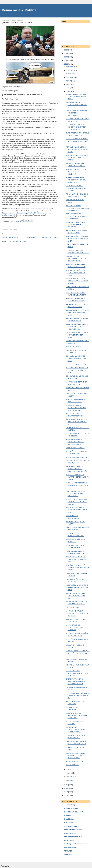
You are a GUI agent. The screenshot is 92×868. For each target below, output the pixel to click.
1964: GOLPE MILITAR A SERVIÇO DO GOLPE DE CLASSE (76, 188)
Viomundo (68, 855)
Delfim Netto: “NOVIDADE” (75, 448)
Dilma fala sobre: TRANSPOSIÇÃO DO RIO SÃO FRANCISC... (76, 730)
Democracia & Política (19, 10)
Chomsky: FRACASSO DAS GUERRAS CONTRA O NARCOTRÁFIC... (76, 755)
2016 (66, 50)
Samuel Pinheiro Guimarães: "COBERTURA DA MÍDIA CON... (76, 596)
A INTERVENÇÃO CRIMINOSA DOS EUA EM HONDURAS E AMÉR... (77, 239)
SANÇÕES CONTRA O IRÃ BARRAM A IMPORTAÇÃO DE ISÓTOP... (77, 568)
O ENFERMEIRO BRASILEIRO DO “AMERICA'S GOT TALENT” (77, 335)
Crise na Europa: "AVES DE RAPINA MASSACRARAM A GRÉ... (77, 358)
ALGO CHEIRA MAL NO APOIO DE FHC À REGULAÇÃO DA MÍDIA (77, 587)
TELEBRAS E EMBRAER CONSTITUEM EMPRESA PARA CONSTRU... (76, 127)
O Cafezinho (69, 840)
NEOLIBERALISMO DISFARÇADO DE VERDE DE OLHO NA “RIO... (77, 673)
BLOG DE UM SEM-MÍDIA (74, 812)
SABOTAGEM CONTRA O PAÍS (77, 457)
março (69, 773)
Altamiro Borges (70, 805)
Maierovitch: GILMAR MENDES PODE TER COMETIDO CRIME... (77, 158)
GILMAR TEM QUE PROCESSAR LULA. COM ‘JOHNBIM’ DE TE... (76, 259)
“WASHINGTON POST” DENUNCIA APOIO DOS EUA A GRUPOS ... (77, 715)
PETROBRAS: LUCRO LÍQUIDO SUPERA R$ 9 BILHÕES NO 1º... (77, 695)
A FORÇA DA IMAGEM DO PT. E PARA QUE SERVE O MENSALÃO (77, 225)
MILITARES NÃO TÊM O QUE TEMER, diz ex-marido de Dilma (76, 273)
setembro (70, 77)
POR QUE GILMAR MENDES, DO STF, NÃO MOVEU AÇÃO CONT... (77, 149)
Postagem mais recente (10, 237)
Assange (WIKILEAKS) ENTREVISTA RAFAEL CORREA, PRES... (75, 442)
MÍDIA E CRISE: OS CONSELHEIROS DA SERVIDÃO (74, 627)
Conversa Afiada (71, 826)
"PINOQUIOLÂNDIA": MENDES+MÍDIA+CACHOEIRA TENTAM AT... (77, 208)
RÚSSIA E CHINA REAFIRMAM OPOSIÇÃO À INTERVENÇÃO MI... (77, 141)
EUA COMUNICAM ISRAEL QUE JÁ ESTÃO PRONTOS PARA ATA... (77, 653)
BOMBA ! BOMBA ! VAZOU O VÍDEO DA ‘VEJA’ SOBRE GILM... (76, 96)
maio (68, 91)
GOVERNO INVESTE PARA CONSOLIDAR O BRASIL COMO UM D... (76, 180)
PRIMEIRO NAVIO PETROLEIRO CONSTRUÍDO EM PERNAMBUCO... (77, 327)
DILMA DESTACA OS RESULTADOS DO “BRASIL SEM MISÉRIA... (76, 216)
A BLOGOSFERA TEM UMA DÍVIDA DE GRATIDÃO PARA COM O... (77, 510)
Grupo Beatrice (70, 833)
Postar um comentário (9, 234)
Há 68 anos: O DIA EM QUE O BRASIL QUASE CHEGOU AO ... (77, 485)
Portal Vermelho (70, 847)
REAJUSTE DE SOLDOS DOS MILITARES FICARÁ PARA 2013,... (76, 422)
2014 (66, 57)
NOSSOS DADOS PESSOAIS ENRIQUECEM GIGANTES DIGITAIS (76, 502)
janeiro (69, 780)
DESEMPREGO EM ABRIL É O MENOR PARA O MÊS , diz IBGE (77, 370)
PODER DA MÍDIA (72, 765)
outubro (69, 74)
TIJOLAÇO (68, 851)
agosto (69, 81)
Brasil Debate (69, 819)
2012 (66, 64)
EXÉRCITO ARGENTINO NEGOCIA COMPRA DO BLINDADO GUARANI (75, 681)
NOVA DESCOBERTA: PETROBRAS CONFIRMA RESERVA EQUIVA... (76, 408)
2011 (66, 785)
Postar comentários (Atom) (17, 242)
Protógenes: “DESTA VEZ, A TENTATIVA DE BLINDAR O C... (76, 105)
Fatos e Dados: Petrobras (74, 830)
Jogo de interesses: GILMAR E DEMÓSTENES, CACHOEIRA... (76, 113)
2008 (66, 795)
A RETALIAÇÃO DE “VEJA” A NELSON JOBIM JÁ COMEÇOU (76, 172)
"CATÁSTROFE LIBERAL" (75, 761)
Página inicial (30, 237)
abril (68, 770)
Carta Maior (69, 823)
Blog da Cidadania (71, 808)
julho (68, 84)
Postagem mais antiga (50, 237)
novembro (70, 70)
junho (68, 88)
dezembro (70, 67)
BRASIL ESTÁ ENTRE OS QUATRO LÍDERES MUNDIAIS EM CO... (78, 477)
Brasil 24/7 (68, 815)
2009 (66, 792)
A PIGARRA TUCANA (73, 347)
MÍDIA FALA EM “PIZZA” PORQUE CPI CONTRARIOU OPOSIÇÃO (77, 613)
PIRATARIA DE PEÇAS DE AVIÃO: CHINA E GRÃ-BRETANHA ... (75, 493)
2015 (66, 53)
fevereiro (69, 777)
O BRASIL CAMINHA (73, 607)
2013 (66, 60)
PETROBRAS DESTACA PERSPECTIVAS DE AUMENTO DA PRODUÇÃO (76, 469)
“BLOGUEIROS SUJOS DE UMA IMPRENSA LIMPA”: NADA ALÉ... (77, 313)
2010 (66, 788)
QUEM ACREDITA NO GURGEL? (77, 364)
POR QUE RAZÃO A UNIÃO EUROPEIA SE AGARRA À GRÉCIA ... (76, 559)
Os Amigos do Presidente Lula (76, 844)
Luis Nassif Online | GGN (74, 837)
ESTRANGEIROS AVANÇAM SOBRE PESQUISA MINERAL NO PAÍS (77, 281)
